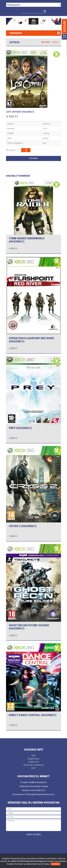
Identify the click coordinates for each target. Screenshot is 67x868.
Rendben (56, 864)
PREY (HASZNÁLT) (20, 428)
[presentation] (26, 842)
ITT (43, 864)
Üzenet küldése (34, 835)
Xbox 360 (45, 42)
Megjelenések (33, 759)
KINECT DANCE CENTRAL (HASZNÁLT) (33, 715)
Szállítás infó (33, 762)
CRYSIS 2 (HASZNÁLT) (23, 526)
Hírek (33, 756)
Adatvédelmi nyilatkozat (33, 765)
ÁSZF (34, 768)
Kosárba (34, 158)
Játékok (55, 42)
